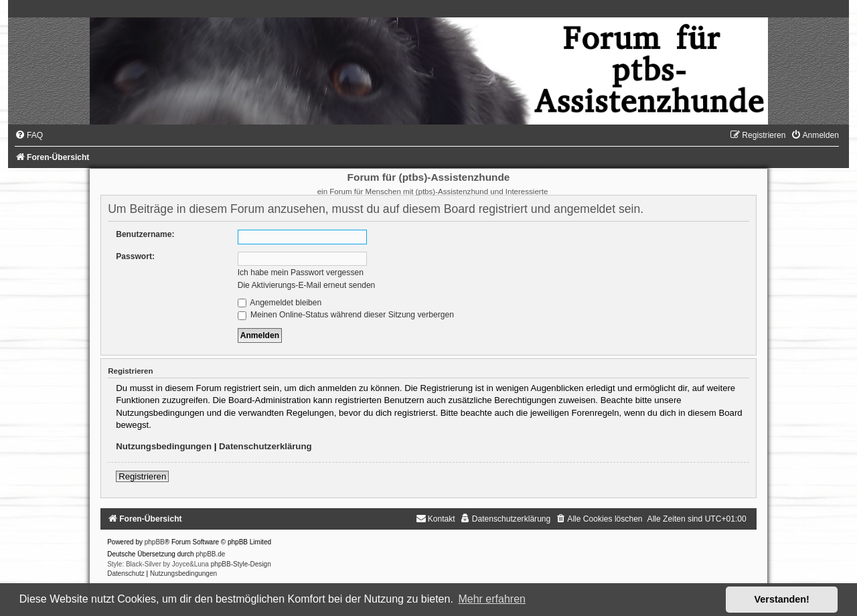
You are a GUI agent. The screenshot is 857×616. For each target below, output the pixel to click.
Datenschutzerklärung (265, 446)
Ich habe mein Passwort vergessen (301, 273)
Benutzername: (145, 234)
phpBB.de (210, 554)
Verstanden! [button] (782, 599)
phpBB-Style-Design (241, 564)
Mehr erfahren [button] (492, 599)
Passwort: (135, 256)
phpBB (155, 542)
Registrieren (142, 476)
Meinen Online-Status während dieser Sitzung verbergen (346, 315)
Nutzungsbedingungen (164, 446)
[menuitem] (29, 135)
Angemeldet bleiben (280, 303)
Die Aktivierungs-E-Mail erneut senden (307, 285)
